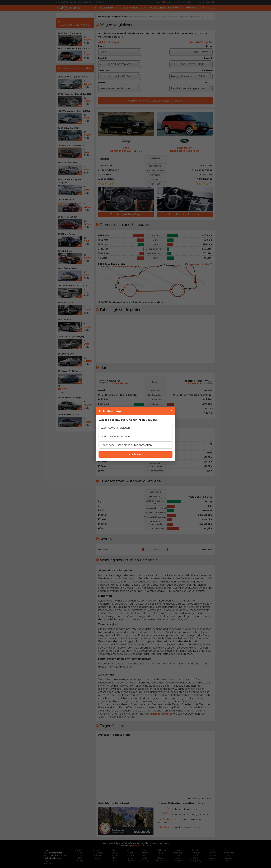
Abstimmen (135, 454)
